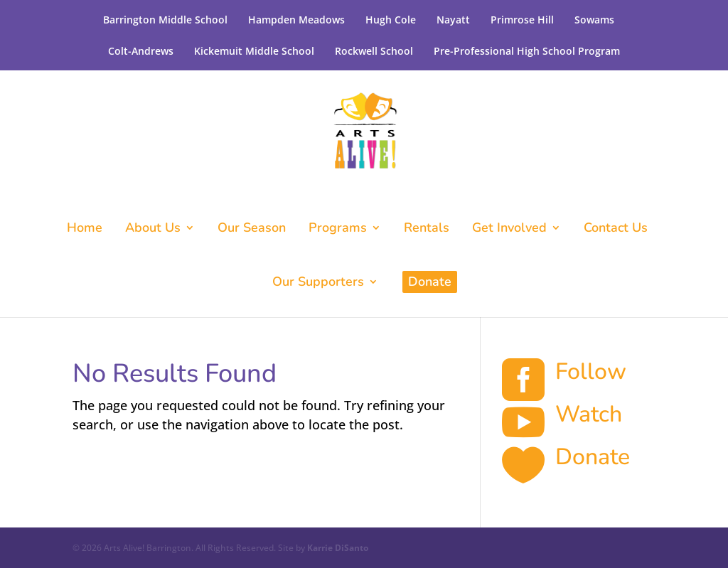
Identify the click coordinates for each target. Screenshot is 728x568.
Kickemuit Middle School (254, 51)
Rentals (427, 229)
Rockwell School (374, 51)
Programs (338, 229)
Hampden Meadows (296, 20)
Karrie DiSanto (338, 548)
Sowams (594, 20)
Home (85, 229)
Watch (589, 414)
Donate (430, 282)
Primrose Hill (522, 20)
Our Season (252, 229)
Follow (591, 371)
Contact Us (616, 229)
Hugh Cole (391, 20)
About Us (153, 229)
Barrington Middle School (165, 20)
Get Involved (509, 229)
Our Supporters (318, 283)
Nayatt (453, 20)
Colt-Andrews (141, 51)
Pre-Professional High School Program (527, 51)
